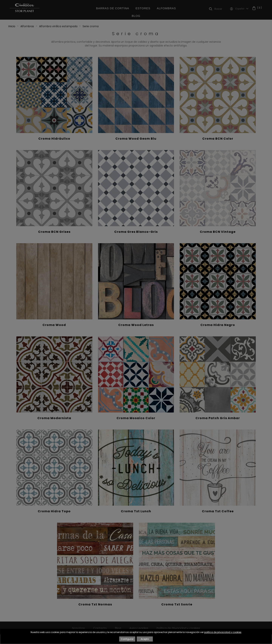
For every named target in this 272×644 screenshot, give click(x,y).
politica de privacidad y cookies (223, 632)
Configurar (127, 639)
